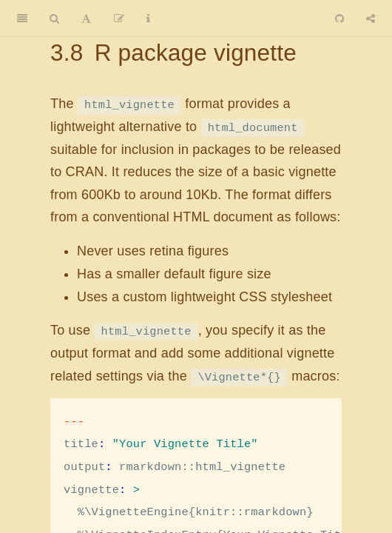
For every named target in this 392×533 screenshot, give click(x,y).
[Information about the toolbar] (148, 19)
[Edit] (119, 19)
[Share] (371, 19)
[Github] (339, 19)
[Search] (54, 19)
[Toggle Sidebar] (22, 19)
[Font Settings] (86, 19)
